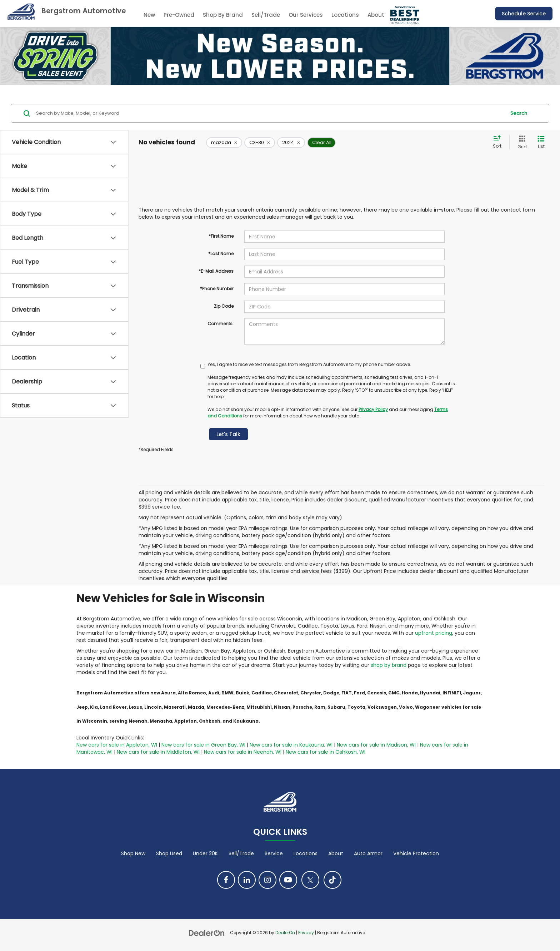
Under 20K (205, 853)
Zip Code (224, 306)
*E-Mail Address (216, 271)
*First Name (221, 236)
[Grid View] (521, 142)
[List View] (541, 142)
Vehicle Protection (416, 853)
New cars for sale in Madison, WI (376, 745)
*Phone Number (217, 289)
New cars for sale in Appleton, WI (117, 745)
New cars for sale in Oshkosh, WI (326, 752)
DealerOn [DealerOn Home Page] (285, 933)
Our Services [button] (306, 15)
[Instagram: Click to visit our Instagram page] (267, 880)
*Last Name (221, 254)
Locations (345, 15)
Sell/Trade (266, 15)
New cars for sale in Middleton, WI (158, 752)
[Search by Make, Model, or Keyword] (270, 113)
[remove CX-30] (260, 143)
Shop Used (169, 853)
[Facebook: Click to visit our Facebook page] (226, 880)
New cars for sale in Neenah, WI (243, 752)
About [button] (376, 15)
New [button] (149, 15)
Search (519, 113)
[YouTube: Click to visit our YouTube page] (288, 880)
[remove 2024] (291, 143)
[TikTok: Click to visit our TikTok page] (332, 880)
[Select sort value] (499, 142)
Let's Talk (228, 434)
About (336, 853)
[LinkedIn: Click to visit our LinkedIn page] (247, 880)
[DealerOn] (207, 932)
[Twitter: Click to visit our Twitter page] (310, 880)
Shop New (133, 853)
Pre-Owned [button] (179, 15)
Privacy (306, 933)
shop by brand (389, 665)
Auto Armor (368, 853)
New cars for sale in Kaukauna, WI (291, 745)
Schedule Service (524, 14)
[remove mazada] (224, 143)
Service (274, 853)
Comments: (221, 324)
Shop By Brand (223, 15)
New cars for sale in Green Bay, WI (203, 745)
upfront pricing (434, 633)
